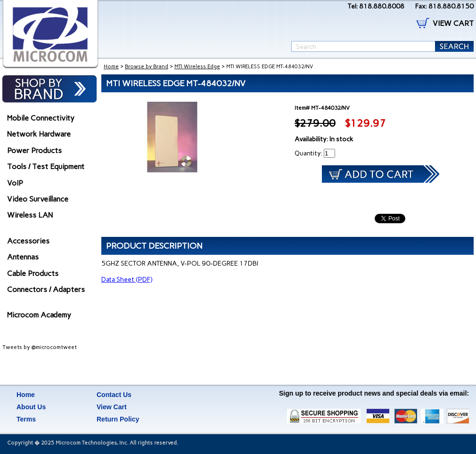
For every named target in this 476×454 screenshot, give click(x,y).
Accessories (28, 241)
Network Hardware (39, 134)
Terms (26, 419)
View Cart (112, 407)
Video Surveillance (38, 199)
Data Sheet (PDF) (127, 280)
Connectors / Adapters (46, 289)
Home (111, 67)
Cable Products (33, 273)
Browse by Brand (147, 67)
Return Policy (118, 419)
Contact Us (114, 395)
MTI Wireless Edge (197, 67)
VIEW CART (453, 23)
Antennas (23, 257)
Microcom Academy (39, 315)
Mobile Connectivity (41, 118)
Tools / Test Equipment (46, 166)
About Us (31, 407)
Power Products (34, 150)
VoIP (15, 183)
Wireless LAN (30, 215)
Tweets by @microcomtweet (40, 347)
